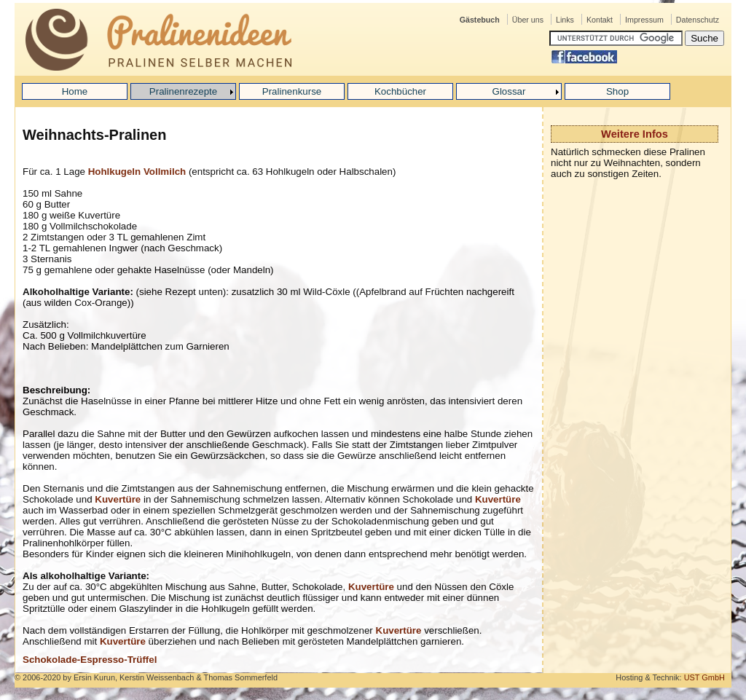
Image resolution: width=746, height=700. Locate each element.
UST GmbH (704, 677)
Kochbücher (400, 91)
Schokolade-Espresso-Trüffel (90, 660)
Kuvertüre (118, 499)
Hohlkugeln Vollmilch (137, 172)
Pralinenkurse (292, 91)
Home (75, 91)
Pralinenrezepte (183, 91)
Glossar (509, 91)
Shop (617, 91)
